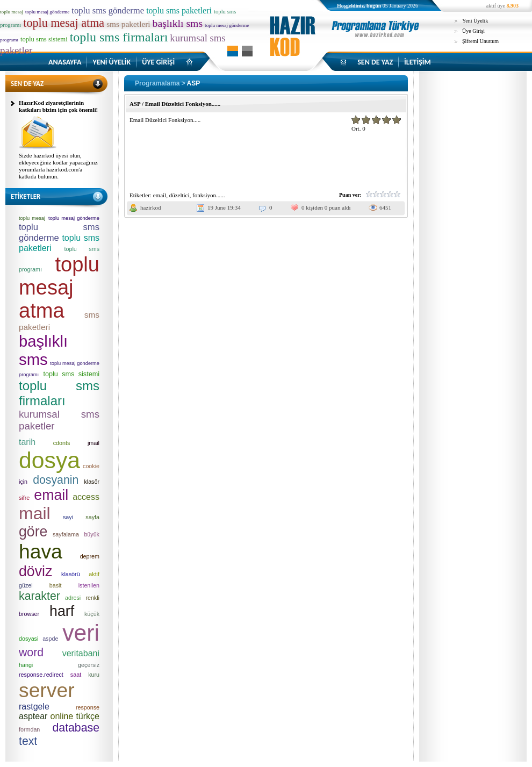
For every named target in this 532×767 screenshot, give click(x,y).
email (160, 195)
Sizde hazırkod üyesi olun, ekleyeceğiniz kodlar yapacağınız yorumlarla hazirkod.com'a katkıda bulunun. (58, 166)
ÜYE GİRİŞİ (158, 62)
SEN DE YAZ (375, 62)
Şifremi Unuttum (480, 41)
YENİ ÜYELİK (112, 62)
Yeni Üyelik (475, 21)
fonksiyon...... (209, 195)
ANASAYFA (65, 62)
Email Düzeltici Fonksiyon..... (165, 120)
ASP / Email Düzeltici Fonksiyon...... (175, 104)
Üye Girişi (473, 31)
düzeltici (179, 195)
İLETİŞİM (418, 62)
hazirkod (150, 207)
